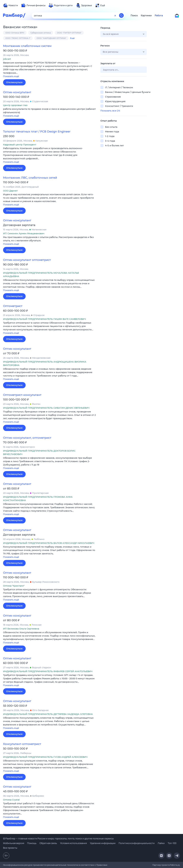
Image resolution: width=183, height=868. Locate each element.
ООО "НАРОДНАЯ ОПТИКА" (51, 38)
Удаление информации (103, 843)
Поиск (134, 15)
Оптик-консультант (17, 92)
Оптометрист (13, 306)
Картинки (146, 15)
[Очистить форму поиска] (115, 15)
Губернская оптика (41, 33)
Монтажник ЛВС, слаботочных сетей (30, 178)
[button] (49, 70)
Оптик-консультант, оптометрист (27, 438)
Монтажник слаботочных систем (27, 46)
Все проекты (10, 848)
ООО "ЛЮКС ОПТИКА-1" (18, 38)
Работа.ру (175, 865)
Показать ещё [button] (11, 76)
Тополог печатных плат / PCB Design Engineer (37, 132)
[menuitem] (11, 5)
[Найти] (121, 15)
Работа (159, 15)
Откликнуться (14, 82)
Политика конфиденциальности (137, 843)
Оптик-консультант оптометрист (27, 260)
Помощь (32, 843)
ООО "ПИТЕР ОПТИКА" (69, 33)
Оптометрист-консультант (22, 395)
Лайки (161, 843)
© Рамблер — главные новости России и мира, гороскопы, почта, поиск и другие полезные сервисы (58, 839)
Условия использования (73, 843)
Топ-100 (172, 843)
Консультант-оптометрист (22, 744)
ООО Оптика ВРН (15, 33)
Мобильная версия (14, 843)
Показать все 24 (110, 111)
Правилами (102, 865)
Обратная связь (48, 843)
